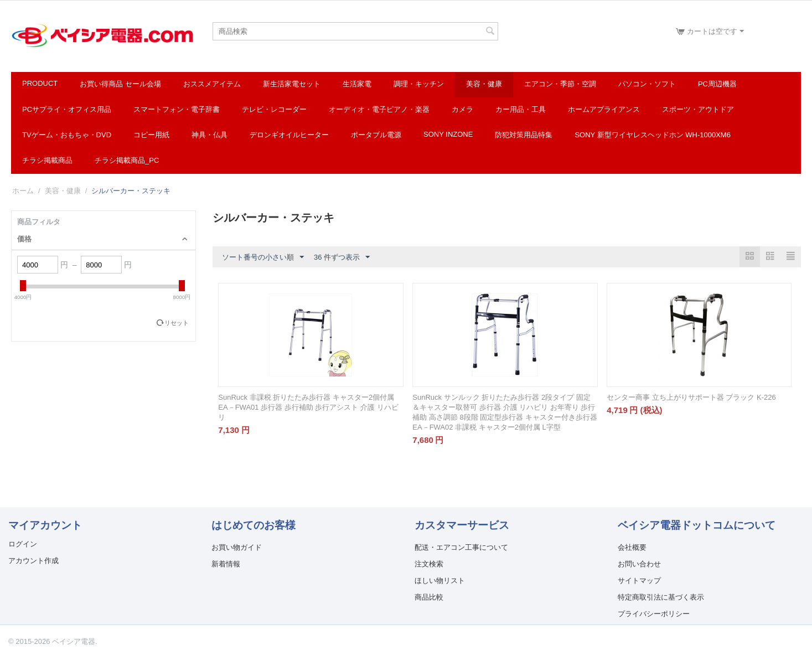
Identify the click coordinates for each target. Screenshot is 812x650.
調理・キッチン (419, 84)
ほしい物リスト (440, 581)
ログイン (23, 544)
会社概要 (632, 547)
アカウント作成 (33, 561)
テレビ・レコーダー (274, 109)
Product (40, 83)
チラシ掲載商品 (47, 160)
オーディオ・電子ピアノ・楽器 (379, 109)
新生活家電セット (292, 84)
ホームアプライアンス (604, 109)
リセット (177, 323)
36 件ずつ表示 (342, 257)
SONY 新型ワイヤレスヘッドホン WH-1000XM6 (652, 135)
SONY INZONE (448, 134)
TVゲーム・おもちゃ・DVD (67, 135)
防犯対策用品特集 (524, 135)
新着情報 (226, 564)
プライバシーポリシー (654, 614)
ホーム (23, 191)
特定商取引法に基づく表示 (661, 597)
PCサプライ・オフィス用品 (67, 109)
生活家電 (357, 84)
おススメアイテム (212, 84)
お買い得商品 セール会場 (120, 84)
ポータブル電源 (376, 135)
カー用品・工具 (521, 109)
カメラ (462, 109)
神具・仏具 (210, 135)
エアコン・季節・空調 (560, 84)
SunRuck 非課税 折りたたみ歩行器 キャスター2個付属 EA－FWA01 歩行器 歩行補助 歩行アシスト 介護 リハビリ (308, 407)
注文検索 (429, 564)
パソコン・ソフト (647, 84)
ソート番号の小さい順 (263, 257)
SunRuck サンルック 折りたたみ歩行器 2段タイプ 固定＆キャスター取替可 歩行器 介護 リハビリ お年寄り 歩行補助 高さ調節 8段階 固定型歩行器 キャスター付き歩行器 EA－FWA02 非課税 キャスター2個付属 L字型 (505, 412)
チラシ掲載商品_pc (127, 160)
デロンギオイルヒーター (289, 135)
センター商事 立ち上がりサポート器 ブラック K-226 (691, 397)
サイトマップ (639, 581)
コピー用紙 (151, 135)
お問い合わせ (639, 564)
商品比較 (429, 597)
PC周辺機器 (717, 84)
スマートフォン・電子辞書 (177, 109)
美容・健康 (484, 84)
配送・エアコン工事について (461, 547)
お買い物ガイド (237, 547)
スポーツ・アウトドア (698, 109)
